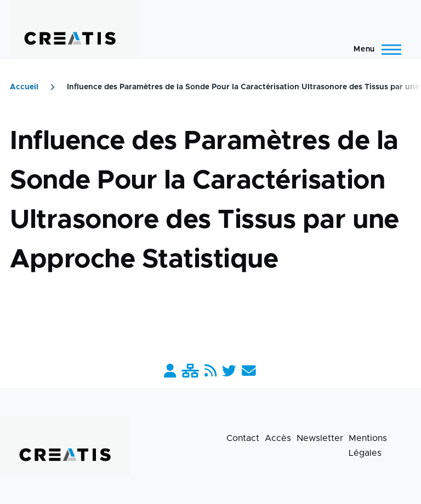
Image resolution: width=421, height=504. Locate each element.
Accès (278, 438)
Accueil (24, 87)
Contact (243, 438)
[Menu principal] (374, 49)
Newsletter (320, 438)
